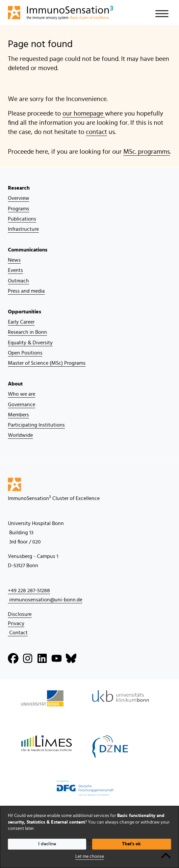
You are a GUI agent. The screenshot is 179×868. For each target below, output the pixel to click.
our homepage (84, 114)
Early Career (21, 322)
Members (18, 415)
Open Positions (25, 353)
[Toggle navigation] (162, 14)
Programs (19, 209)
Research (19, 188)
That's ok (131, 844)
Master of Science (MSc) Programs (47, 363)
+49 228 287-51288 (29, 591)
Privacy (16, 623)
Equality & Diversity (30, 343)
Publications (22, 219)
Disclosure (20, 614)
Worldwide (20, 435)
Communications (28, 250)
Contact (18, 633)
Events (15, 270)
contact (96, 132)
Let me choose (90, 856)
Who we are (22, 394)
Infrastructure (23, 229)
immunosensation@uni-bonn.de (45, 600)
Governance (22, 405)
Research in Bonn (27, 332)
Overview (19, 198)
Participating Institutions (36, 425)
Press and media (26, 291)
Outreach (18, 281)
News (14, 260)
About (15, 384)
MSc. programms (147, 152)
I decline (47, 844)
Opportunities (25, 312)
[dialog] (89, 837)
